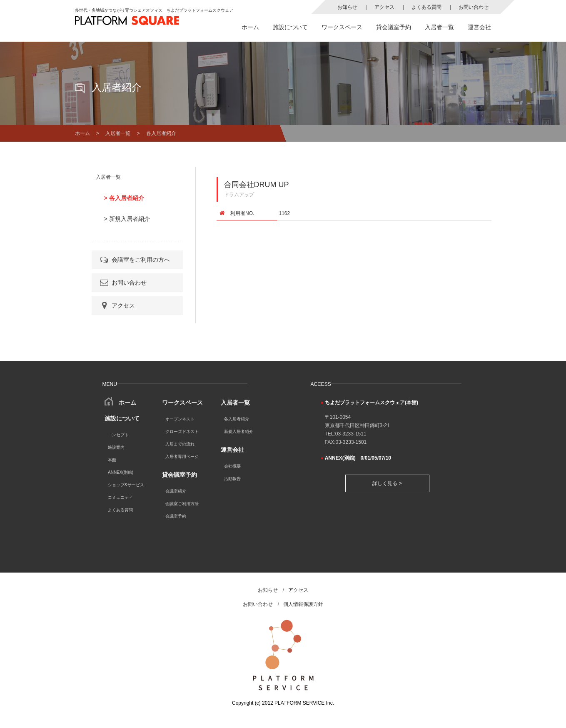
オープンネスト (180, 419)
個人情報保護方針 (303, 604)
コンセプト (118, 435)
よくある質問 (426, 7)
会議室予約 (176, 516)
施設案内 (116, 447)
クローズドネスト (182, 432)
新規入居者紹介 (239, 432)
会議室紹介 (176, 491)
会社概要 (232, 466)
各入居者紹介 (237, 419)
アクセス (384, 7)
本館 (112, 460)
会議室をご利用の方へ (135, 260)
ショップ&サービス (126, 485)
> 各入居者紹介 (124, 198)
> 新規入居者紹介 (127, 219)
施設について (290, 27)
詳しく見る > (387, 483)
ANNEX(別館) (121, 472)
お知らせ (347, 7)
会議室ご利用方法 (182, 504)
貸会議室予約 (394, 27)
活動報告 (232, 479)
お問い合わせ (474, 7)
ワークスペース (342, 27)
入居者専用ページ (182, 457)
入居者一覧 (439, 27)
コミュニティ (120, 497)
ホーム (250, 27)
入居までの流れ (180, 444)
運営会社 (479, 27)
